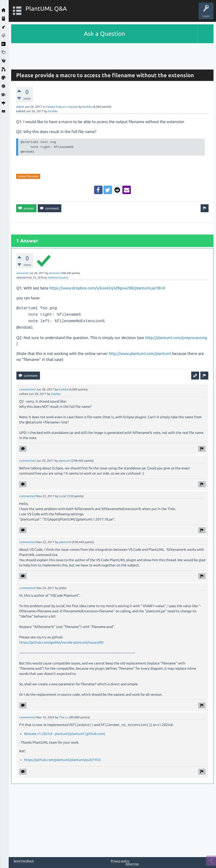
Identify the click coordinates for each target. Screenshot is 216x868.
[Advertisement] (112, 54)
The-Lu (64, 717)
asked (20, 107)
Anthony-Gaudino (58, 278)
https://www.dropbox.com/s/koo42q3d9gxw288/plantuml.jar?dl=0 (107, 288)
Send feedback (24, 861)
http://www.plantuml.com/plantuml (140, 353)
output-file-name (28, 176)
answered (22, 273)
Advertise (132, 864)
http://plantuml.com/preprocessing (176, 338)
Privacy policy (120, 861)
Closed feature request (62, 107)
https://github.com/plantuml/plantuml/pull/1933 (62, 760)
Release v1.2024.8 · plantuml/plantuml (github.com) (65, 734)
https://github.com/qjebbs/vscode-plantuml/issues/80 (61, 642)
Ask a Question (105, 34)
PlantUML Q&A (46, 9)
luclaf (63, 496)
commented (27, 389)
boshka (87, 107)
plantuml (54, 273)
